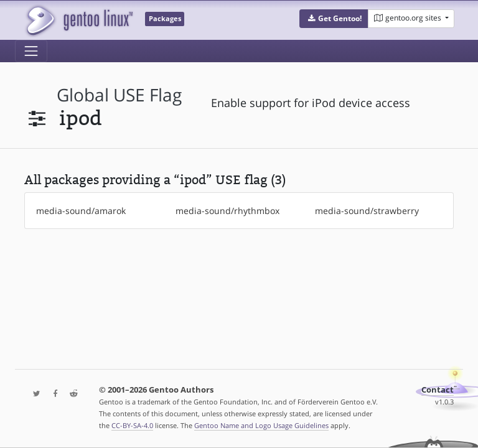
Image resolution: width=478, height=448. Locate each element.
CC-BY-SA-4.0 (132, 425)
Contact (438, 390)
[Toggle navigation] (31, 51)
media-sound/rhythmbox (227, 211)
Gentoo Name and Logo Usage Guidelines (261, 425)
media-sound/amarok (81, 211)
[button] (334, 19)
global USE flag (119, 95)
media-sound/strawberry (367, 211)
